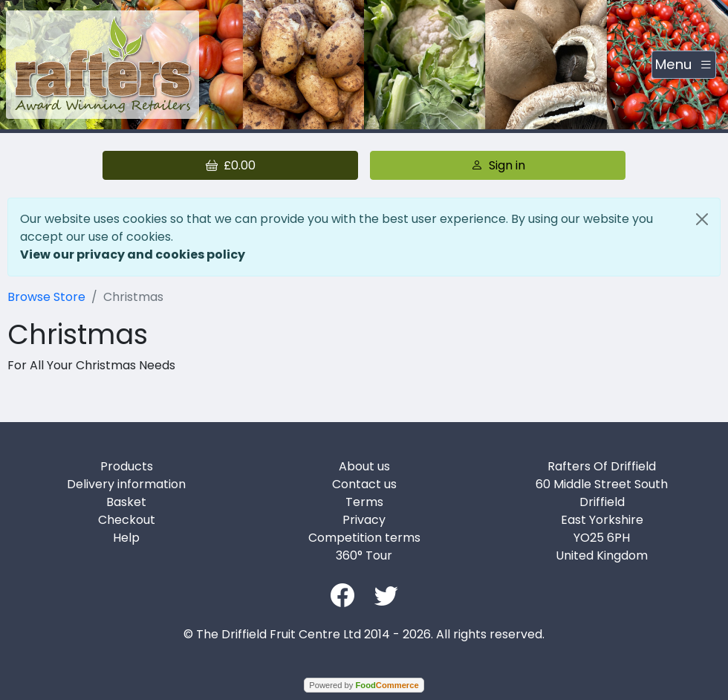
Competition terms (364, 538)
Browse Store (46, 297)
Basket (126, 502)
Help (126, 538)
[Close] (702, 219)
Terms (364, 502)
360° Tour (364, 555)
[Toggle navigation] (684, 65)
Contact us (364, 484)
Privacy (364, 520)
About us (364, 466)
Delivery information (126, 484)
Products (127, 466)
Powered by (364, 685)
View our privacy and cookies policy (133, 255)
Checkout (127, 520)
